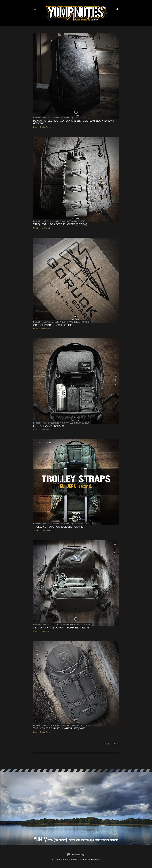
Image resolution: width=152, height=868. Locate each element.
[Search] (117, 8)
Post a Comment (47, 127)
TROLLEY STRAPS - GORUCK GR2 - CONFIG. (59, 527)
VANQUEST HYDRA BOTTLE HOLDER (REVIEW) (60, 224)
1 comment (45, 430)
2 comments (45, 329)
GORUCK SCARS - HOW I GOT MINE (54, 325)
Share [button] (36, 127)
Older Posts (111, 744)
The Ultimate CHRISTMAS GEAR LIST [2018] (59, 728)
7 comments (45, 228)
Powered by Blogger (76, 855)
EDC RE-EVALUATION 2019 (48, 426)
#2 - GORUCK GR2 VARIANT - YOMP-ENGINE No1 (61, 628)
